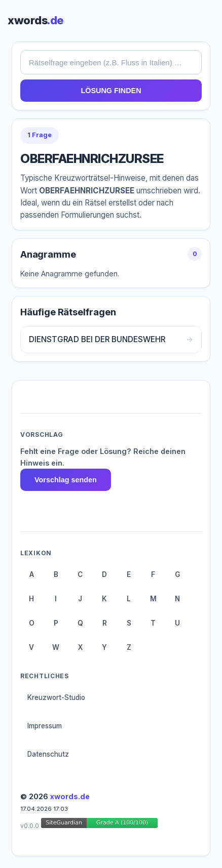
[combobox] (111, 62)
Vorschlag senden (66, 480)
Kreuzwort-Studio (56, 697)
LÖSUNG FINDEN (111, 91)
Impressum (45, 726)
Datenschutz (48, 754)
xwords (35, 20)
